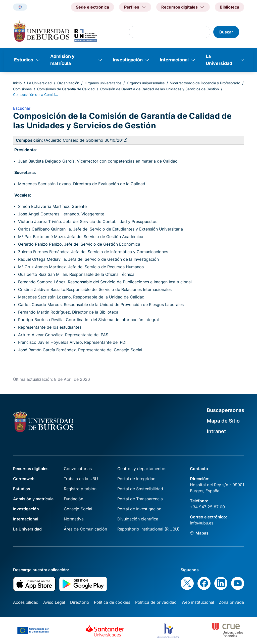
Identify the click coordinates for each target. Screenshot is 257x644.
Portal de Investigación (139, 509)
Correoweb (24, 479)
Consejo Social (78, 509)
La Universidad (219, 60)
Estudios (24, 60)
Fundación (73, 499)
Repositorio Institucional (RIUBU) (148, 529)
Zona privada (231, 602)
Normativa (74, 519)
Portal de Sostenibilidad (140, 489)
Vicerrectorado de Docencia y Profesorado (205, 83)
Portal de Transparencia (140, 499)
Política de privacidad (156, 602)
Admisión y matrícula (62, 60)
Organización (68, 83)
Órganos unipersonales (146, 83)
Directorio (80, 602)
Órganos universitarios (103, 83)
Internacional (174, 60)
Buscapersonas (225, 410)
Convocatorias (78, 469)
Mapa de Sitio (223, 421)
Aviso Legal (54, 602)
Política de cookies (112, 602)
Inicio (17, 83)
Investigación (128, 60)
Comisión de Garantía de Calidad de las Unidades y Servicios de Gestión (160, 89)
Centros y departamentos (142, 469)
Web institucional (198, 602)
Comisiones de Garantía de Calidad (66, 89)
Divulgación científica (138, 519)
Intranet (216, 431)
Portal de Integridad (136, 479)
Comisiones (22, 89)
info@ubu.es (202, 523)
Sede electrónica (92, 7)
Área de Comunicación (85, 529)
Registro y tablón (80, 489)
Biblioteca (229, 7)
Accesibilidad (26, 602)
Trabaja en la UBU (81, 479)
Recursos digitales (31, 469)
